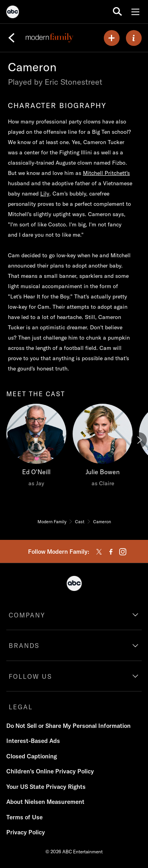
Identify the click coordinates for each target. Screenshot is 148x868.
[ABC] (13, 13)
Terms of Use (24, 817)
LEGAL (21, 707)
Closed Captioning (32, 756)
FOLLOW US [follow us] (30, 676)
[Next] (139, 440)
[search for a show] (117, 12)
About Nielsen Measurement (45, 802)
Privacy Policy (26, 832)
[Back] (11, 38)
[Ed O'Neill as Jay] (36, 447)
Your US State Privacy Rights (46, 787)
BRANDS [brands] (24, 646)
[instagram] (123, 552)
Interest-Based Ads (33, 741)
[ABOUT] (134, 38)
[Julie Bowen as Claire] (103, 447)
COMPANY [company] (27, 615)
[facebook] (111, 552)
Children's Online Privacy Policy (50, 771)
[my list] (112, 38)
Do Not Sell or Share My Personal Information (68, 726)
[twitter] (99, 552)
